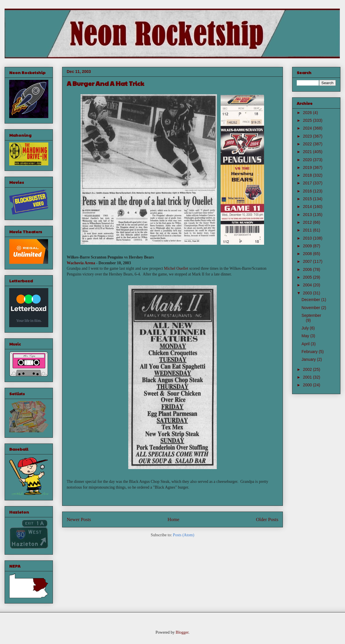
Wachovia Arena (81, 263)
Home (174, 519)
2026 (308, 113)
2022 (308, 144)
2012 (308, 222)
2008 (308, 254)
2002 (308, 369)
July (306, 328)
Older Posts (267, 519)
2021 (308, 152)
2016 (308, 191)
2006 (308, 269)
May (306, 336)
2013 (308, 215)
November (311, 308)
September (311, 315)
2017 (308, 183)
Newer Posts (79, 519)
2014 (308, 207)
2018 (308, 175)
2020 (308, 160)
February (310, 352)
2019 (308, 167)
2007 (308, 261)
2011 (308, 230)
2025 (308, 120)
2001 (308, 377)
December (311, 300)
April (306, 344)
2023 (308, 136)
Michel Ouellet (176, 268)
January (309, 359)
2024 (308, 128)
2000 (308, 385)
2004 (308, 285)
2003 (308, 293)
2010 (308, 238)
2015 (308, 199)
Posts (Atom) (183, 535)
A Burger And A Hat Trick (105, 83)
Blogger (182, 632)
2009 (308, 246)
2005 (308, 277)
